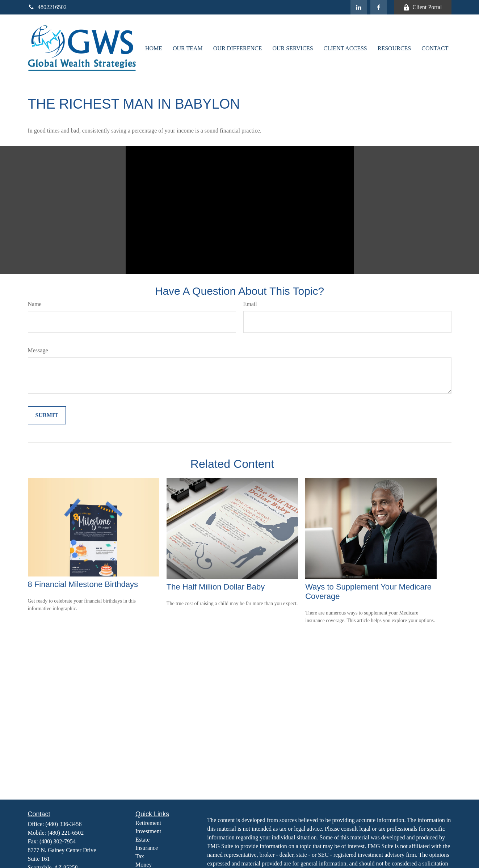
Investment (148, 831)
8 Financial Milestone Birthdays (83, 584)
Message (38, 350)
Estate (142, 840)
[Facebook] (379, 7)
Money (144, 865)
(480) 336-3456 (64, 824)
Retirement (148, 823)
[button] (154, 48)
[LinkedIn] (359, 7)
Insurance (147, 848)
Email (250, 304)
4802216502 (47, 7)
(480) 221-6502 (66, 833)
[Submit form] (47, 415)
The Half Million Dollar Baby (216, 587)
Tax (140, 856)
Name (35, 304)
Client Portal (423, 7)
